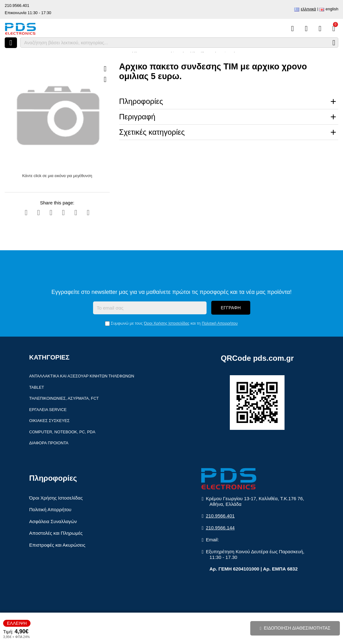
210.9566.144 (220, 528)
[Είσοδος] (320, 29)
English (332, 9)
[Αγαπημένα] (306, 29)
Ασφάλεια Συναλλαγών (53, 521)
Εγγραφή (231, 308)
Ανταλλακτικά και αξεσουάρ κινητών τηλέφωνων (82, 376)
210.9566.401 (17, 5)
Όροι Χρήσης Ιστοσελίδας (167, 323)
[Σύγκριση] (293, 29)
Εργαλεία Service (48, 410)
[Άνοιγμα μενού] (11, 43)
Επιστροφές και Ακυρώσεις (57, 545)
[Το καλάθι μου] (334, 29)
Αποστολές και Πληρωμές (56, 533)
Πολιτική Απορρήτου (220, 323)
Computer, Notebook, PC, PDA (62, 432)
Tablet (37, 387)
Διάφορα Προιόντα (49, 443)
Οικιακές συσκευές (50, 421)
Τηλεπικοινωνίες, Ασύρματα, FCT (64, 398)
